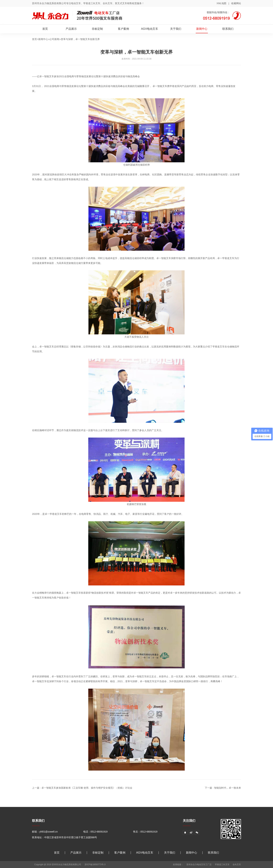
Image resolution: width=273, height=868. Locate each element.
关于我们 (176, 29)
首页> (35, 39)
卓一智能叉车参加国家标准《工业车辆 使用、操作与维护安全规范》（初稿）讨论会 (87, 788)
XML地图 (222, 3)
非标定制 (97, 29)
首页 (45, 29)
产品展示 (71, 29)
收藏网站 (236, 3)
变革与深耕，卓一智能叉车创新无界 (80, 39)
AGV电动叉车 (150, 29)
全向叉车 (237, 865)
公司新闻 (54, 39)
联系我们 (228, 29)
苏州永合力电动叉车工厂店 (199, 865)
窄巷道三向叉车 (222, 865)
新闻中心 (202, 29)
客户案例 (123, 29)
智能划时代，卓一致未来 (228, 788)
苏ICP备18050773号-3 (95, 865)
